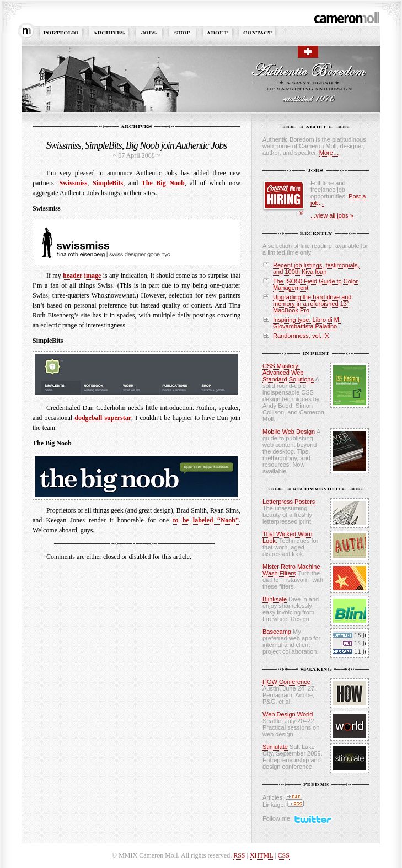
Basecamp (277, 632)
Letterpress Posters (289, 502)
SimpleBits (108, 183)
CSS (284, 855)
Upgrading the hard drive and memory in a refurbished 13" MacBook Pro (312, 304)
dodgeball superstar (103, 418)
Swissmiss (74, 183)
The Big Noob (163, 183)
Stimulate (275, 747)
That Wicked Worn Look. (287, 537)
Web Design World (288, 714)
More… (329, 153)
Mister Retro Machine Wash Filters (291, 570)
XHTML (261, 855)
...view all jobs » (332, 215)
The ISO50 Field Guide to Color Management (315, 284)
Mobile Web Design (289, 432)
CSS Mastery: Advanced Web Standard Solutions (288, 373)
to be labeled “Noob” (206, 520)
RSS (239, 855)
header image (82, 276)
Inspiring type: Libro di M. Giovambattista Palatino (307, 323)
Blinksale (275, 599)
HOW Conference (286, 682)
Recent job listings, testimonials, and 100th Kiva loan (316, 268)
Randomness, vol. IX (301, 336)
